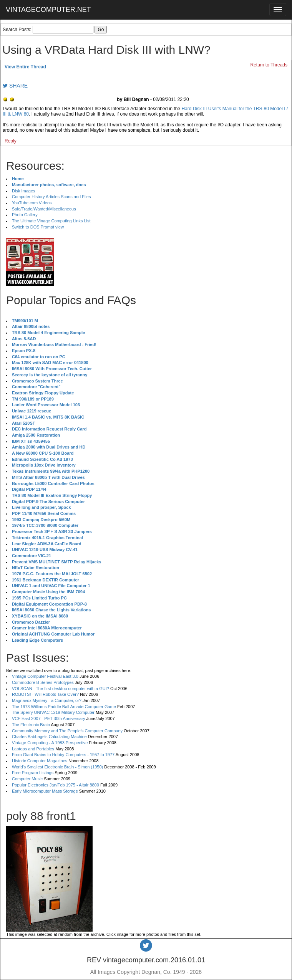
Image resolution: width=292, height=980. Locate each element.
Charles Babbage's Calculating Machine (49, 737)
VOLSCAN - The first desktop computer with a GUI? (61, 689)
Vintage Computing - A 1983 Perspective (50, 743)
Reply (11, 141)
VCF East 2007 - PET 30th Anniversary (49, 718)
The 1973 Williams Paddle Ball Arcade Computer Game (64, 707)
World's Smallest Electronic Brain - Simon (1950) (57, 767)
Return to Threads (269, 65)
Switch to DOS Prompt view (38, 227)
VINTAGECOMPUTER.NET (48, 10)
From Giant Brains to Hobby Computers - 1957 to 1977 (63, 755)
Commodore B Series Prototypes (43, 682)
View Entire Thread (25, 67)
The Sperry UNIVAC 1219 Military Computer (53, 712)
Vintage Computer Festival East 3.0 (45, 676)
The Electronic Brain (31, 725)
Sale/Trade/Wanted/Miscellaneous (44, 209)
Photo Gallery (25, 215)
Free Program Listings (33, 773)
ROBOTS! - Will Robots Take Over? (45, 694)
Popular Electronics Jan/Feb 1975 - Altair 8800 (56, 785)
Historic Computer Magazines (40, 761)
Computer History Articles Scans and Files (51, 197)
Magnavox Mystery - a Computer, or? (47, 700)
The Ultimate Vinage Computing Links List (51, 221)
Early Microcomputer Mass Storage (45, 791)
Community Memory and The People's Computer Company (67, 731)
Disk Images (24, 191)
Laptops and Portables (33, 749)
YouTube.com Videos (32, 203)
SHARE (15, 86)
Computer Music (27, 779)
